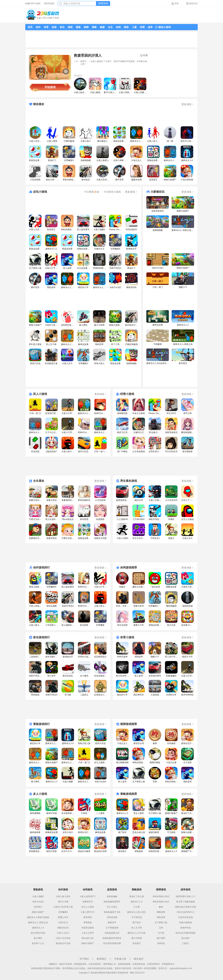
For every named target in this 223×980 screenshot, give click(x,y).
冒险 (78, 27)
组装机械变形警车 (112, 902)
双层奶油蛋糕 (88, 928)
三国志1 (185, 943)
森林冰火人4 (38, 928)
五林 (161, 928)
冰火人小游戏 (88, 907)
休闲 (118, 27)
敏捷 (102, 27)
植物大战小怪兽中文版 (186, 907)
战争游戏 (186, 889)
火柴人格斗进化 (63, 896)
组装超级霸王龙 (112, 933)
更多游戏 (188, 104)
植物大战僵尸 (38, 912)
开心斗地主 (112, 907)
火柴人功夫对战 (63, 938)
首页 (30, 27)
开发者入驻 (120, 959)
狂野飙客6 (63, 912)
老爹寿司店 (88, 902)
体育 (46, 27)
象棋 (161, 907)
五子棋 (161, 933)
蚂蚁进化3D (63, 928)
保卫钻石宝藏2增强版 (185, 933)
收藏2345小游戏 (33, 3)
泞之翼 (137, 907)
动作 (38, 27)
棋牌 (86, 27)
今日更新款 (92, 192)
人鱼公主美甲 (88, 933)
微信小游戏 (163, 27)
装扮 (126, 27)
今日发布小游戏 (112, 192)
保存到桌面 (49, 3)
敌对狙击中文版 (63, 943)
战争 (150, 27)
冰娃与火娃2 (38, 902)
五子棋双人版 (161, 922)
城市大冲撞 (63, 902)
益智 (54, 27)
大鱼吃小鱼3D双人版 (63, 907)
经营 (142, 27)
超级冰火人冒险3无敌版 (38, 917)
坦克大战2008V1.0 (185, 912)
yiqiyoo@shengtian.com (181, 968)
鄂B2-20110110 (137, 973)
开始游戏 (50, 87)
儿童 (134, 27)
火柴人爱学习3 (88, 912)
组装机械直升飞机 (112, 912)
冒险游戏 (38, 889)
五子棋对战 (137, 917)
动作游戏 (63, 889)
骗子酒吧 (161, 938)
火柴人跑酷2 (38, 896)
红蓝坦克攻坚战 (186, 917)
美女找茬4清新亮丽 (112, 943)
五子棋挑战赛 (112, 928)
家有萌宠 (88, 917)
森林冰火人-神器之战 (38, 922)
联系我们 (102, 959)
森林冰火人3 (137, 902)
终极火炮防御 (186, 922)
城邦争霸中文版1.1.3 (185, 896)
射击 (62, 27)
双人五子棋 (137, 928)
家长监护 (139, 959)
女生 (110, 27)
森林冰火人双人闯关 (137, 912)
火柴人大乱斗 (63, 933)
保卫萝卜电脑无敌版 (186, 902)
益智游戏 (112, 889)
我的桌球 (161, 917)
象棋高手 (112, 922)
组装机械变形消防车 (112, 938)
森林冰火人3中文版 (137, 933)
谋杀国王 (38, 907)
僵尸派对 (137, 922)
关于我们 (84, 959)
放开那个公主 (38, 943)
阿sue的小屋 (88, 938)
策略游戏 (137, 889)
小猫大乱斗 (63, 922)
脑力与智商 (137, 938)
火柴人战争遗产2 (88, 896)
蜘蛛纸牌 (161, 912)
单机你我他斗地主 (161, 896)
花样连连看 (112, 917)
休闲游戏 (88, 889)
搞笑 (70, 27)
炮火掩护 (186, 938)
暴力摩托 (38, 938)
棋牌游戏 (161, 889)
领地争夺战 (186, 928)
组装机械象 (112, 896)
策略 (94, 27)
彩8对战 (161, 943)
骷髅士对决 (63, 917)
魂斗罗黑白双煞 (38, 933)
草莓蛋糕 (88, 922)
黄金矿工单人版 (137, 896)
